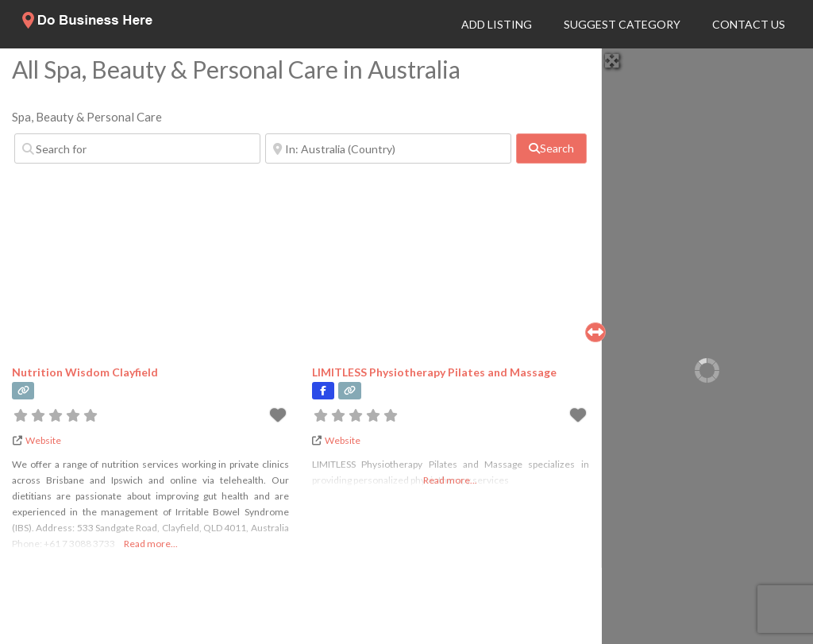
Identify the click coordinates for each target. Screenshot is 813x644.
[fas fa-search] (551, 148)
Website (43, 440)
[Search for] (137, 148)
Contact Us (749, 24)
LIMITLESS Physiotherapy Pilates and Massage (434, 372)
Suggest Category (622, 24)
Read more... (151, 544)
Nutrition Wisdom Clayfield (85, 372)
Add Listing (497, 24)
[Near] (388, 148)
